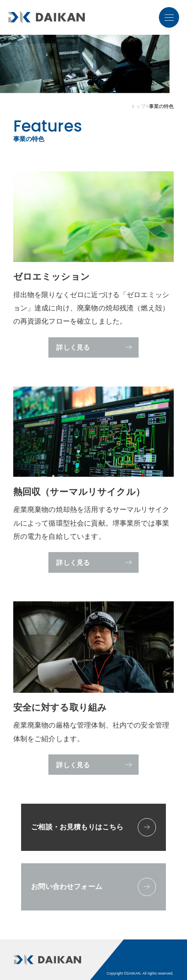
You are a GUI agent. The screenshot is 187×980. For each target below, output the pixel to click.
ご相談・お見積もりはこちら (93, 827)
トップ (138, 106)
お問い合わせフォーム (93, 887)
